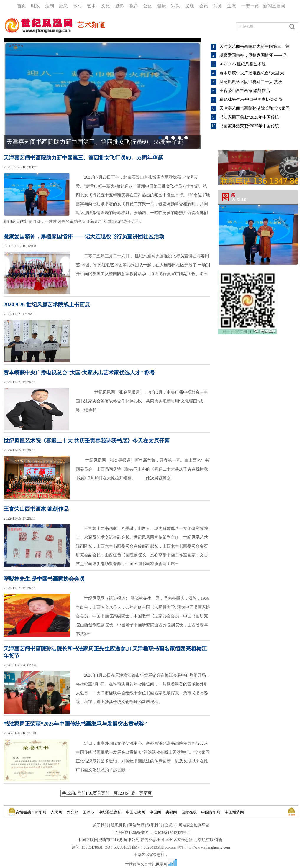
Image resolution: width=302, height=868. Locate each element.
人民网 (56, 812)
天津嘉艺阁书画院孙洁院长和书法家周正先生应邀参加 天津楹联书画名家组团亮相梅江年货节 (105, 652)
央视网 (171, 812)
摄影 (119, 6)
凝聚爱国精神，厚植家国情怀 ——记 (253, 55)
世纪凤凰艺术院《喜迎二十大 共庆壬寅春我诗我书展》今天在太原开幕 (87, 441)
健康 (162, 6)
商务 (218, 6)
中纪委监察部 (110, 812)
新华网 (41, 812)
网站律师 (137, 825)
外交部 (72, 812)
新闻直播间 (274, 6)
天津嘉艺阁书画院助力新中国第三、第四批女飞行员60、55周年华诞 (95, 142)
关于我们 (101, 825)
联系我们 (155, 825)
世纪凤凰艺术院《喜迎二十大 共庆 (251, 82)
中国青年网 (211, 812)
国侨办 (88, 812)
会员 (203, 6)
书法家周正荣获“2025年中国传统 (249, 117)
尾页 (147, 793)
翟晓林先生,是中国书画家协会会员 (251, 100)
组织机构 (119, 825)
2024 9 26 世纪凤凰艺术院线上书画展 (47, 305)
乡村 (78, 6)
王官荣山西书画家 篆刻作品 (245, 91)
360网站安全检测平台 (191, 825)
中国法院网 (136, 812)
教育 (134, 6)
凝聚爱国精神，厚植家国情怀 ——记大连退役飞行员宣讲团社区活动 (84, 236)
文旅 (106, 6)
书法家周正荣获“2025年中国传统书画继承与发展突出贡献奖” (75, 724)
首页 (22, 6)
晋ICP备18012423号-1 (172, 832)
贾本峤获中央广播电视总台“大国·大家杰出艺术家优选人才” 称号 (79, 373)
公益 (147, 6)
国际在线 (189, 812)
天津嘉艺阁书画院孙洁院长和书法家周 (255, 108)
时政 (35, 6)
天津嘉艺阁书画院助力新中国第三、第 (255, 46)
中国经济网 (234, 812)
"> (102, 93)
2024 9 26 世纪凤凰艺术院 (243, 64)
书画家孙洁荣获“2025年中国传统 (249, 126)
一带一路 (250, 6)
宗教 (175, 6)
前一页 (111, 793)
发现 (190, 6)
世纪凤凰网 (158, 864)
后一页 (137, 793)
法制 (50, 6)
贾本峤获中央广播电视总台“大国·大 (252, 73)
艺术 (91, 6)
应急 (63, 6)
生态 (232, 6)
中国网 (155, 812)
